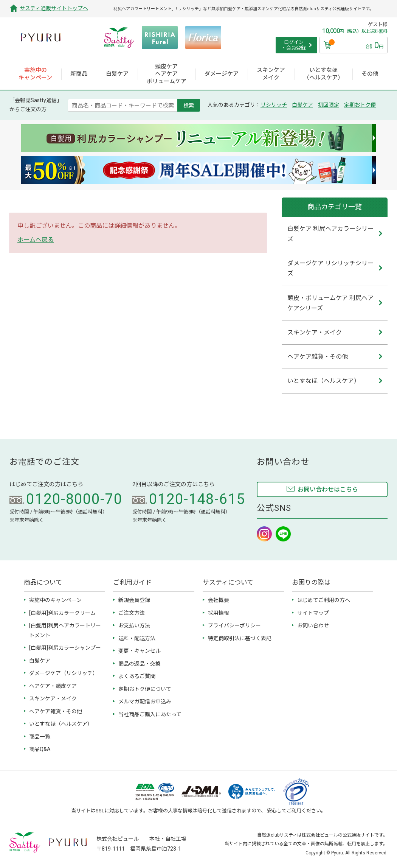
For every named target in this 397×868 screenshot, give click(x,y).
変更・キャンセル (140, 651)
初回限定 (329, 105)
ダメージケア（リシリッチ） (64, 673)
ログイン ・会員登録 (294, 45)
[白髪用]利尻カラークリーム (62, 613)
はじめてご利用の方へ (324, 600)
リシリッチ (274, 105)
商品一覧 (40, 737)
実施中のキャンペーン (55, 600)
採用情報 (219, 613)
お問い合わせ (313, 625)
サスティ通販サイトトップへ (54, 8)
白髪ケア (302, 105)
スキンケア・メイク (53, 698)
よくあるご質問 (137, 676)
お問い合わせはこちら (328, 489)
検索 (189, 105)
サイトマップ (313, 613)
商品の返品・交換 (140, 664)
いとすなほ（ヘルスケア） (61, 724)
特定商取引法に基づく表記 (240, 638)
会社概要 (219, 600)
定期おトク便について (145, 689)
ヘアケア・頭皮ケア (53, 686)
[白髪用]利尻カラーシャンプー (65, 648)
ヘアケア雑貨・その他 (56, 711)
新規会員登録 (134, 600)
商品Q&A (40, 749)
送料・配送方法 (137, 638)
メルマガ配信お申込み (145, 702)
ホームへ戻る (36, 240)
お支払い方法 (134, 625)
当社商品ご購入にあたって (150, 714)
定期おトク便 (360, 105)
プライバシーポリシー (234, 625)
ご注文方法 (132, 613)
